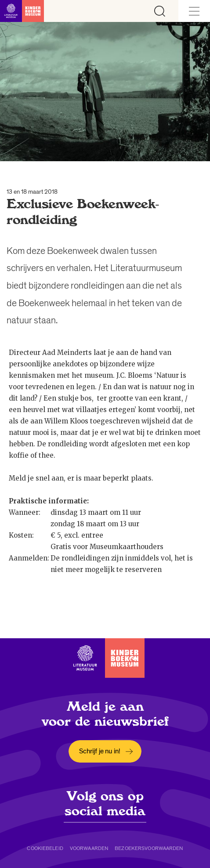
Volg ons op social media (105, 803)
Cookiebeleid (45, 848)
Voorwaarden (89, 848)
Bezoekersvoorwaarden (149, 848)
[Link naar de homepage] (22, 11)
